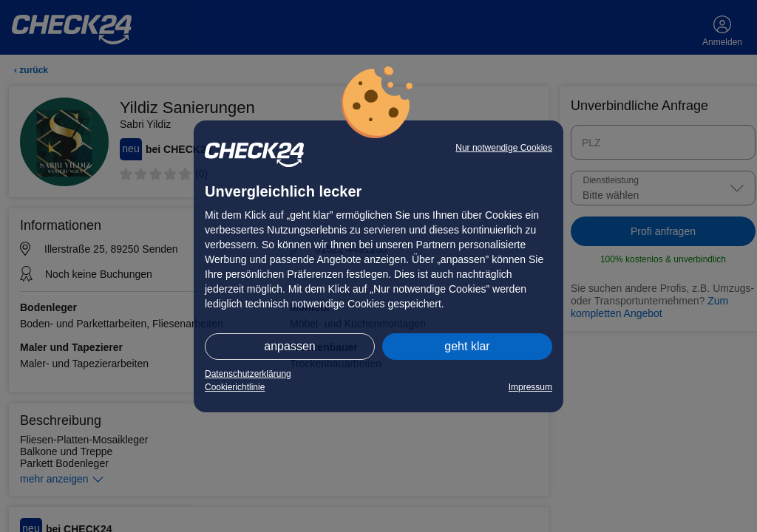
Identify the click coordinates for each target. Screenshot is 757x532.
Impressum (530, 387)
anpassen (289, 346)
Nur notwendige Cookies (504, 148)
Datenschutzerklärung (248, 374)
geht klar (467, 346)
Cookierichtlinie (235, 387)
